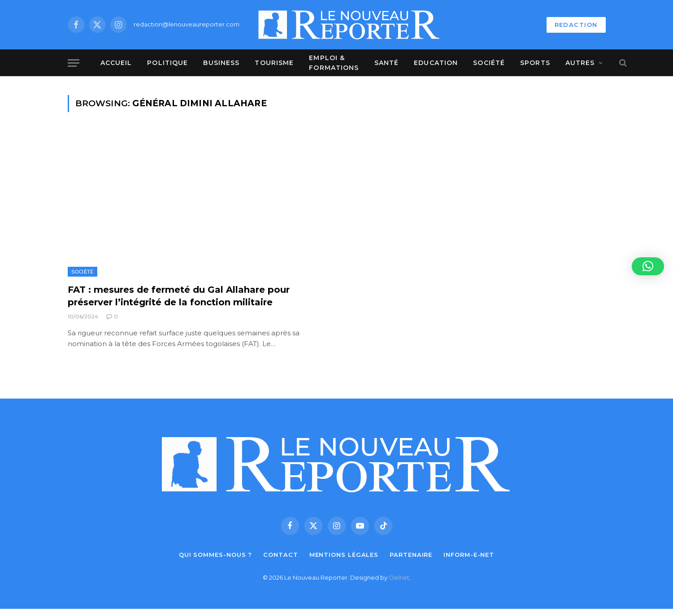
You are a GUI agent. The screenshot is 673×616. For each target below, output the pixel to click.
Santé (387, 63)
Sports (535, 63)
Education (436, 63)
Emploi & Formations (334, 63)
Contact (280, 555)
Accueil (116, 63)
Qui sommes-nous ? (215, 555)
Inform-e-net (469, 555)
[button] (648, 266)
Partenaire (411, 555)
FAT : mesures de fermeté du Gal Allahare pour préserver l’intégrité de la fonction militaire (179, 296)
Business (221, 63)
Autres (580, 63)
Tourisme (274, 63)
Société (489, 63)
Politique (167, 63)
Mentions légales (344, 555)
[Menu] (74, 63)
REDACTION (576, 25)
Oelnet (399, 577)
